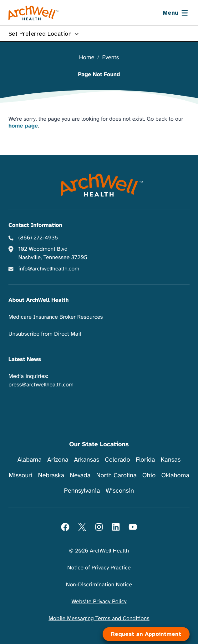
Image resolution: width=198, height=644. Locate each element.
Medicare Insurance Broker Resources (56, 317)
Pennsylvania (82, 491)
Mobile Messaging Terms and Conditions (99, 619)
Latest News (25, 359)
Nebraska (51, 475)
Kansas (170, 460)
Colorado (117, 460)
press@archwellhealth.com (41, 385)
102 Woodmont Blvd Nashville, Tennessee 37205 (53, 253)
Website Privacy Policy (99, 602)
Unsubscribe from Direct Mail (45, 334)
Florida (145, 460)
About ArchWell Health (38, 300)
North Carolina (116, 475)
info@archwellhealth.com (49, 269)
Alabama (29, 460)
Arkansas (86, 460)
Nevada (80, 475)
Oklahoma (175, 475)
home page (23, 126)
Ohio (149, 475)
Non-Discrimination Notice (99, 585)
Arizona (58, 460)
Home (87, 58)
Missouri (21, 475)
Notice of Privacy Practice (99, 568)
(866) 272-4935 (38, 238)
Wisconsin (120, 491)
